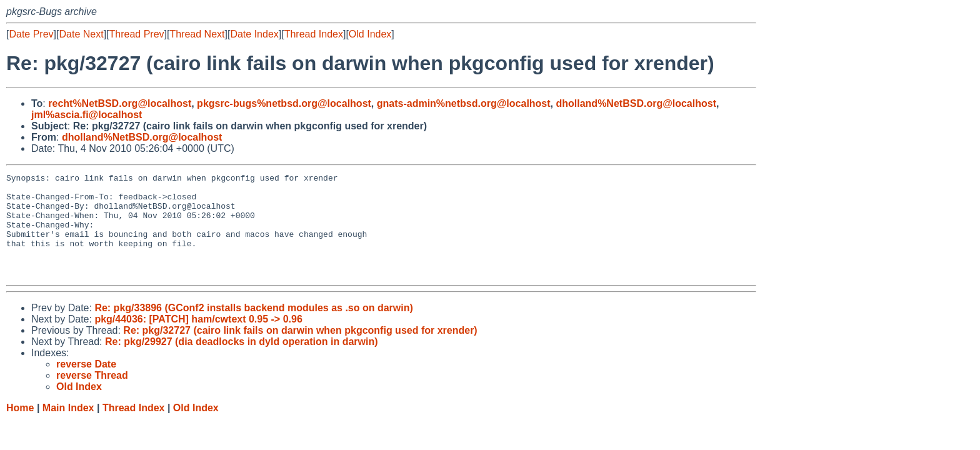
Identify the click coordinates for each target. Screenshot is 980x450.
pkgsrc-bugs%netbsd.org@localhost (284, 103)
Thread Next (197, 34)
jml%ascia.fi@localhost (87, 115)
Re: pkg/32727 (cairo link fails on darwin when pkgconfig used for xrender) (300, 351)
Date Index (254, 34)
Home (20, 428)
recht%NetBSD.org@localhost (120, 103)
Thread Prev (137, 34)
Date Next (81, 34)
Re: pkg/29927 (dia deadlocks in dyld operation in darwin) (242, 362)
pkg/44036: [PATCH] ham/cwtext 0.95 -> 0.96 (198, 340)
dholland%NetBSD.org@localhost (636, 103)
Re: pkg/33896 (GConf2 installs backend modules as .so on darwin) (253, 328)
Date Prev (31, 34)
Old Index (370, 34)
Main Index (68, 428)
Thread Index (314, 34)
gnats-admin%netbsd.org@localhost (464, 103)
